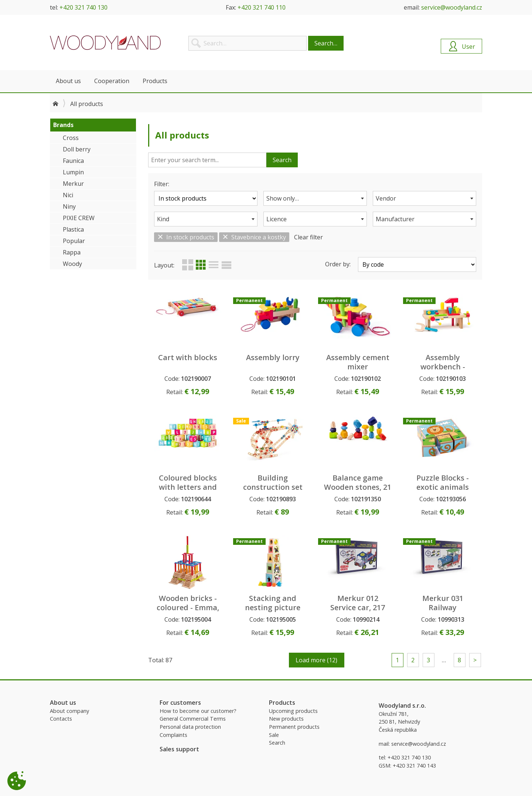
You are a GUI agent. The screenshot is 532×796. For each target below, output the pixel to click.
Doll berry (77, 149)
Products (155, 81)
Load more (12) (316, 660)
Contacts (61, 719)
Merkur (73, 184)
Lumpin (73, 172)
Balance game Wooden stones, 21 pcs (358, 487)
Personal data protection (190, 727)
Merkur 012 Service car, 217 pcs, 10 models (358, 607)
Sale (274, 735)
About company (69, 711)
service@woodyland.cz (452, 7)
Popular (74, 241)
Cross (71, 138)
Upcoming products (293, 711)
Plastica (73, 229)
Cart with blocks (188, 357)
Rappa (72, 252)
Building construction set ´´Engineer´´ (273, 487)
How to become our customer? (198, 711)
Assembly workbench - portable (443, 367)
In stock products (186, 237)
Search (282, 160)
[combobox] (315, 198)
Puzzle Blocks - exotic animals (443, 482)
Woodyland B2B (105, 42)
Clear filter (308, 237)
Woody (72, 264)
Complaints (173, 735)
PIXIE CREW (79, 218)
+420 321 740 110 (262, 7)
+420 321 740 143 (414, 766)
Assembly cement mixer (358, 362)
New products (286, 719)
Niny (69, 206)
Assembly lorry (273, 357)
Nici (68, 195)
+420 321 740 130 (83, 7)
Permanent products (294, 727)
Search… (326, 43)
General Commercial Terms (193, 719)
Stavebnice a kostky (254, 237)
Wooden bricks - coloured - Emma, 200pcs (188, 607)
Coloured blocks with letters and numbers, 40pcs (188, 487)
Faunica (73, 161)
